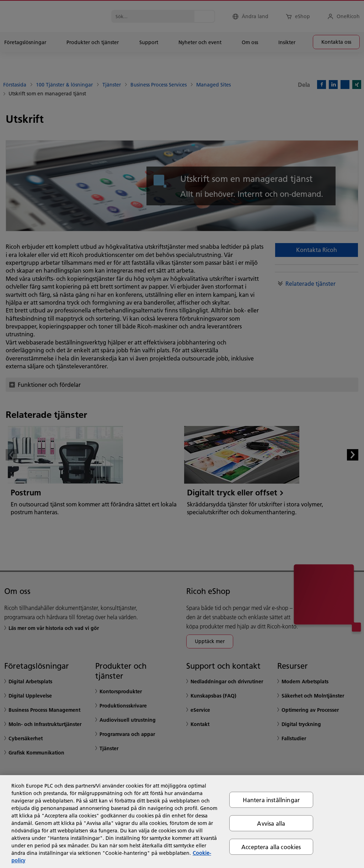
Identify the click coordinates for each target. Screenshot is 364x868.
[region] (182, 822)
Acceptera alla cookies (271, 847)
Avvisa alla (271, 823)
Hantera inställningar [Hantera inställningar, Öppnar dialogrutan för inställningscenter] (271, 799)
